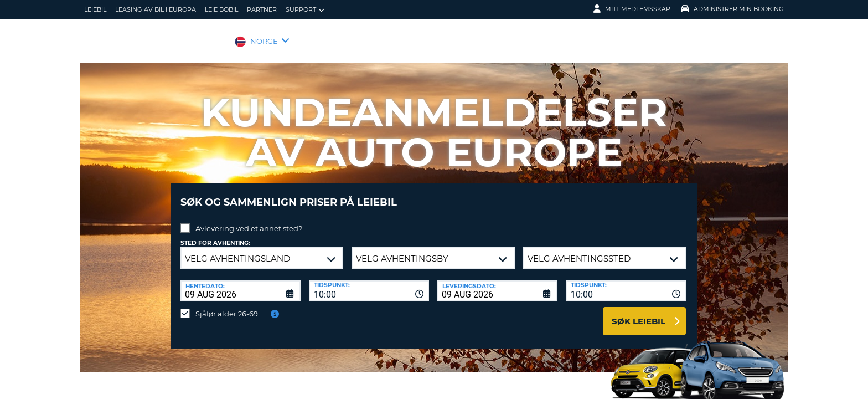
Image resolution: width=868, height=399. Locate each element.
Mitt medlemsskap (632, 9)
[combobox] (369, 283)
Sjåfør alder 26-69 (227, 305)
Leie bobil (221, 9)
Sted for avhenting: (215, 235)
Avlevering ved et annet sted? (249, 220)
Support (305, 10)
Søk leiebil (639, 313)
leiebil (95, 9)
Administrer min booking (732, 9)
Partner (262, 9)
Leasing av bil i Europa (156, 9)
